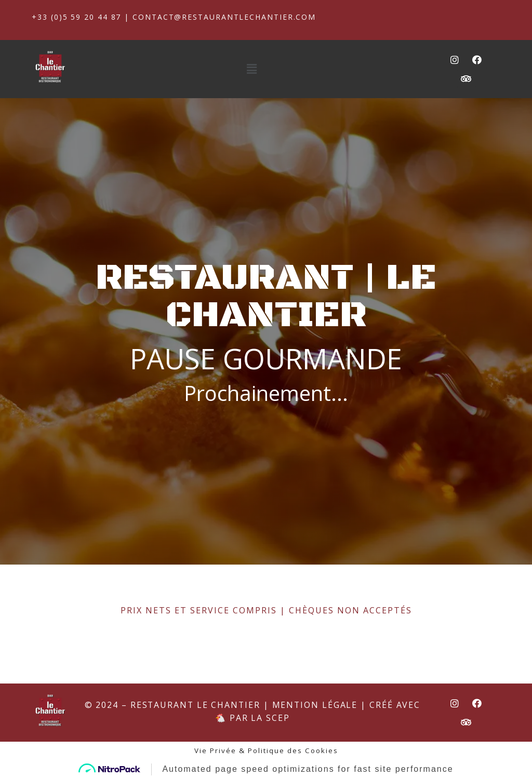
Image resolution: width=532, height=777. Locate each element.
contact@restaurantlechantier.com (226, 17)
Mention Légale (316, 740)
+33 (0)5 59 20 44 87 (77, 17)
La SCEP (270, 753)
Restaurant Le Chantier (195, 740)
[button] (252, 69)
